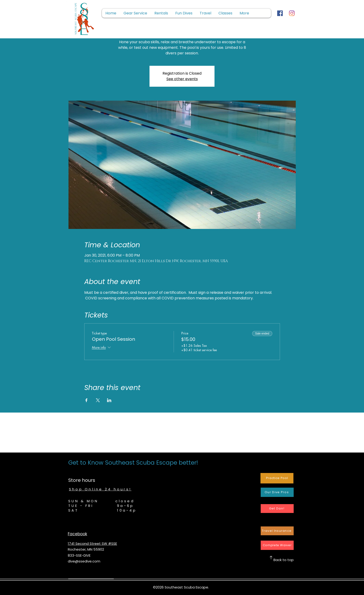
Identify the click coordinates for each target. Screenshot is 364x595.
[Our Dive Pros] (277, 492)
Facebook (77, 534)
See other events (182, 79)
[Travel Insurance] (277, 531)
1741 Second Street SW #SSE (92, 544)
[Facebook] (280, 13)
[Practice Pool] (277, 478)
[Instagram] (292, 13)
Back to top (284, 560)
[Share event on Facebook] (86, 400)
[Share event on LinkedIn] (109, 400)
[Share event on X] (98, 400)
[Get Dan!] (277, 509)
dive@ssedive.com (84, 561)
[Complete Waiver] (277, 545)
